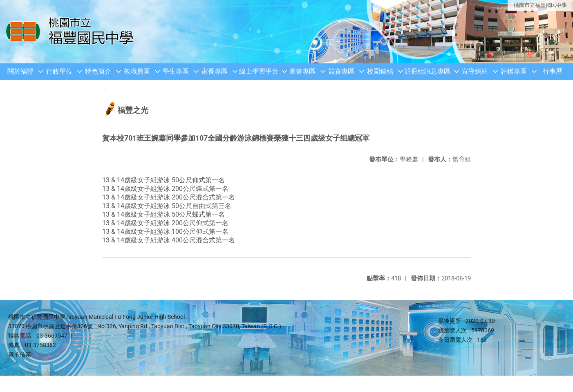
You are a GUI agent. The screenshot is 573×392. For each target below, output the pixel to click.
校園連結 (380, 71)
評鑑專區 (514, 71)
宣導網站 (475, 71)
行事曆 (553, 71)
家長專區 (215, 71)
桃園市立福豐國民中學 (540, 5)
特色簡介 (98, 71)
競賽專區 (341, 71)
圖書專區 (302, 71)
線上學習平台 (259, 71)
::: (104, 88)
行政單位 (59, 71)
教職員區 (137, 71)
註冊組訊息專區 (428, 71)
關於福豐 (20, 71)
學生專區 (176, 71)
